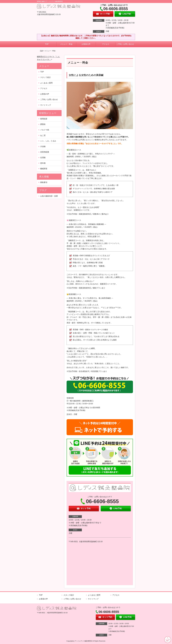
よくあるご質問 (46, 83)
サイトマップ (46, 105)
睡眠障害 (44, 169)
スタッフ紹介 (46, 77)
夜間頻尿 (44, 119)
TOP (47, 44)
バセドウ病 (45, 130)
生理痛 (43, 158)
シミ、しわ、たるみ (48, 141)
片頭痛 (43, 147)
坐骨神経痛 (45, 152)
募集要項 (44, 182)
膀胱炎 (43, 124)
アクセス (106, 44)
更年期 (43, 163)
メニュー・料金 (66, 44)
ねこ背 (43, 135)
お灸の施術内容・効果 (49, 196)
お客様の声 (86, 44)
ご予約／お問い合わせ (125, 44)
